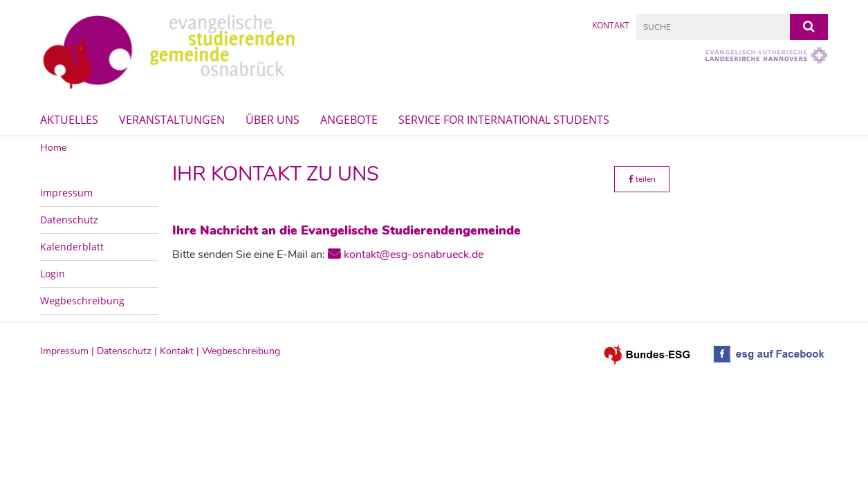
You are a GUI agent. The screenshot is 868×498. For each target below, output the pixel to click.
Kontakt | (181, 351)
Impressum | (68, 351)
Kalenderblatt (72, 247)
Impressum (66, 193)
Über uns (273, 120)
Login (53, 274)
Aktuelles (69, 120)
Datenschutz (69, 220)
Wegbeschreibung (82, 301)
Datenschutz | (128, 351)
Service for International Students (504, 120)
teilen (642, 179)
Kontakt (611, 25)
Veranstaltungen (172, 120)
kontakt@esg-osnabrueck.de (414, 255)
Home (53, 148)
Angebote (349, 120)
